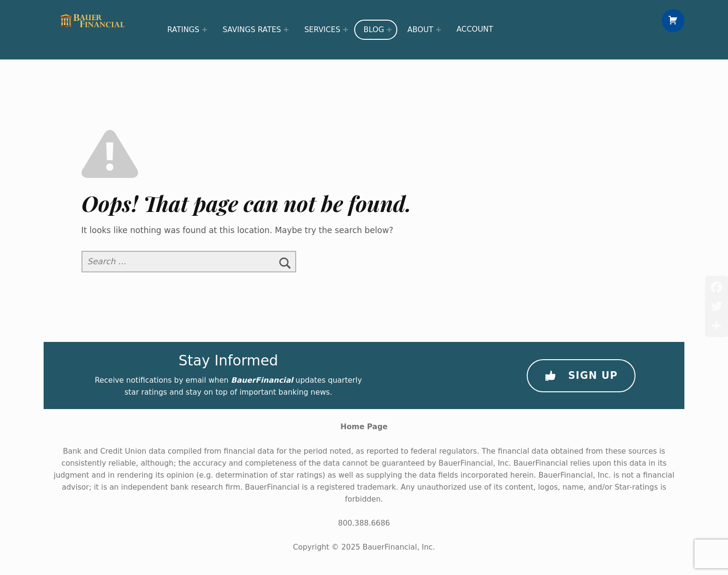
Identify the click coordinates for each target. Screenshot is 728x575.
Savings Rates (252, 30)
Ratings (183, 30)
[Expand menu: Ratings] (205, 30)
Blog (374, 30)
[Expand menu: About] (439, 30)
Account (475, 29)
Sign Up (581, 376)
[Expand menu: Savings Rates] (286, 30)
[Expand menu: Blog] (389, 30)
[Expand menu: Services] (346, 30)
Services (322, 30)
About (420, 30)
